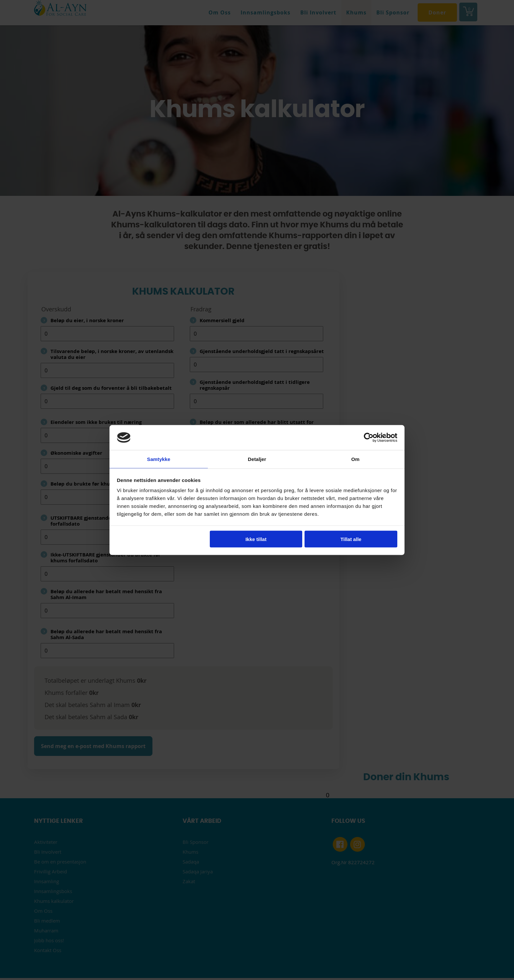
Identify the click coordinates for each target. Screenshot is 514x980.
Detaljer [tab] (257, 459)
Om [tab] (355, 459)
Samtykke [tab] (159, 459)
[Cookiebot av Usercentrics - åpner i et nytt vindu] (369, 437)
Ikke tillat (256, 539)
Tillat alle (351, 539)
